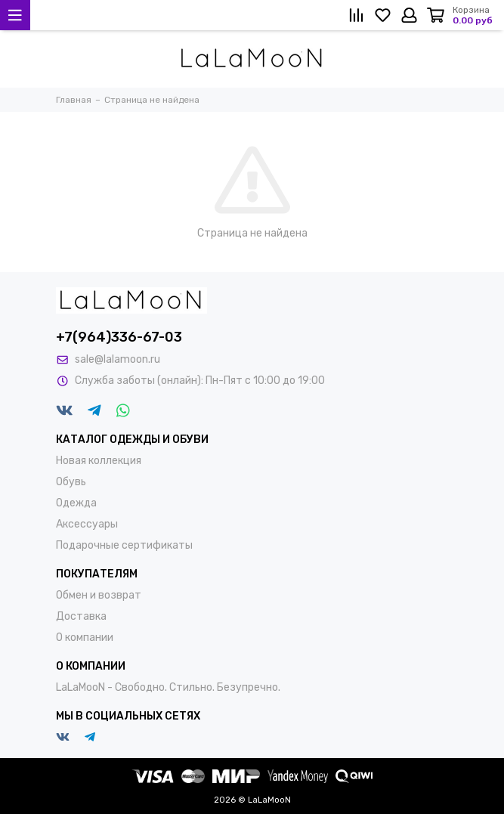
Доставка (81, 616)
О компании (85, 638)
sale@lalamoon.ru (117, 359)
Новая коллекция (99, 461)
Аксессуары (87, 524)
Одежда (76, 503)
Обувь (71, 482)
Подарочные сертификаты (124, 545)
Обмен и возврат (99, 595)
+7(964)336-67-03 (119, 337)
